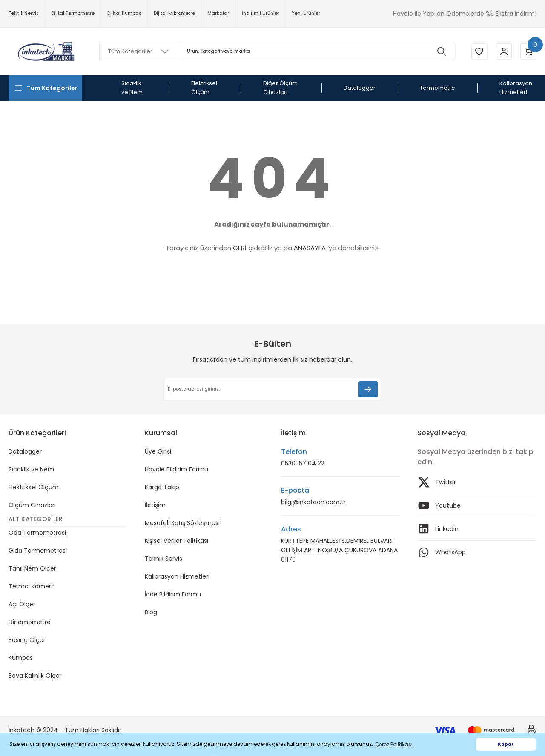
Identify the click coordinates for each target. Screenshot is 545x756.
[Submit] (368, 389)
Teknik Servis (163, 559)
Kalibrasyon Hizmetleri (177, 576)
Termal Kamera (32, 586)
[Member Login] (502, 51)
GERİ (240, 248)
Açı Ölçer (22, 604)
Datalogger (25, 451)
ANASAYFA (310, 248)
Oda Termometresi (37, 533)
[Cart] (528, 51)
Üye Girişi (158, 451)
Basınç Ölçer (27, 640)
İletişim (155, 505)
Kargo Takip (162, 487)
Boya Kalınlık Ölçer (35, 676)
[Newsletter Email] (272, 389)
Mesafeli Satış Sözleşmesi (182, 523)
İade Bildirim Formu (173, 594)
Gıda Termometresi (38, 551)
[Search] (275, 51)
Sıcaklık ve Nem (31, 469)
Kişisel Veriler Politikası (176, 541)
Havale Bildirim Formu (176, 469)
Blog (151, 612)
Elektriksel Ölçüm (34, 487)
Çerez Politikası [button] (394, 744)
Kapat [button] (506, 744)
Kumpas (21, 658)
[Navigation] (45, 88)
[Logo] (45, 52)
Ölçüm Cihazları (32, 505)
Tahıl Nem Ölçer (32, 568)
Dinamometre (30, 622)
